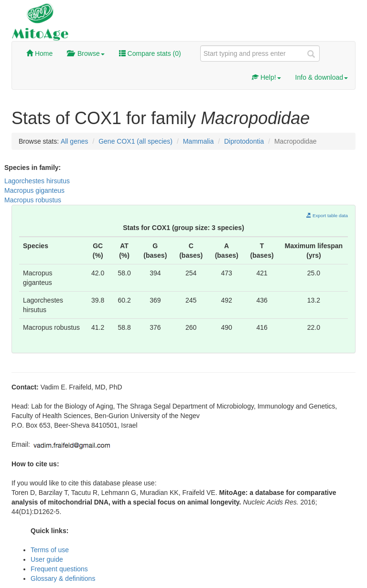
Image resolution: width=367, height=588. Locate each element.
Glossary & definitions (63, 578)
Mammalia (199, 141)
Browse (86, 53)
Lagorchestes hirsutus (37, 181)
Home (39, 53)
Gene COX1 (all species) (135, 141)
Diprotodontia (244, 141)
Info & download (322, 77)
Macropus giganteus (34, 190)
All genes (75, 141)
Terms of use (50, 550)
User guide (47, 559)
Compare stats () (150, 53)
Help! (266, 77)
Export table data (327, 215)
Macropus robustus (33, 200)
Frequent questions (59, 569)
